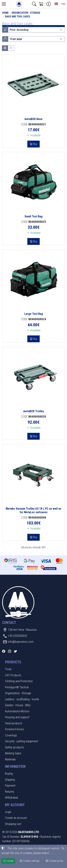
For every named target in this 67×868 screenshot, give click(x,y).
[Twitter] (15, 651)
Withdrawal (11, 798)
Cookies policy (54, 861)
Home (5, 13)
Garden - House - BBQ (18, 705)
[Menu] (4, 4)
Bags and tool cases (18, 17)
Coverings (11, 735)
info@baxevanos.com (21, 642)
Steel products (14, 723)
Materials (10, 759)
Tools (8, 669)
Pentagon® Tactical (17, 687)
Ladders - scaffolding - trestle (22, 699)
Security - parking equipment (22, 741)
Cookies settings (30, 861)
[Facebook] (4, 651)
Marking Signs (13, 753)
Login (8, 812)
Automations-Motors (17, 711)
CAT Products (13, 675)
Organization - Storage (26, 13)
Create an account (16, 818)
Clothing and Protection (19, 681)
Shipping (10, 780)
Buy (35, 144)
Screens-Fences (14, 729)
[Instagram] (10, 651)
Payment (10, 785)
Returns (10, 792)
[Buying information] (49, 4)
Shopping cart (13, 824)
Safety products (14, 747)
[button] (34, 4)
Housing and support (17, 717)
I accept (8, 861)
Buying (9, 773)
